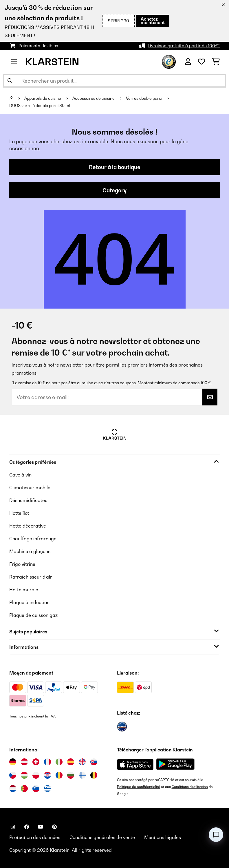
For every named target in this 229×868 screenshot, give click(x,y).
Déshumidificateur (29, 500)
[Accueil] (17, 98)
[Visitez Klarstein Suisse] (36, 762)
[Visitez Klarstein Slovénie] (36, 789)
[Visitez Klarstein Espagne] (71, 762)
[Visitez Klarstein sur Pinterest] (54, 827)
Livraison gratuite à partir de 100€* (184, 46)
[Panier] (216, 62)
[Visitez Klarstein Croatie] (47, 775)
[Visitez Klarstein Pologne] (36, 775)
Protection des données (35, 837)
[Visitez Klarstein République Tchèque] (13, 775)
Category (115, 190)
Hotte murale (24, 590)
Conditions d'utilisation (190, 787)
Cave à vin (20, 475)
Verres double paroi (144, 98)
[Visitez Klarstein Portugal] (24, 789)
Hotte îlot (19, 513)
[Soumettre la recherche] (10, 81)
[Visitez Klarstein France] (47, 762)
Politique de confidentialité (139, 787)
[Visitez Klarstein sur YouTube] (41, 827)
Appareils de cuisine (43, 98)
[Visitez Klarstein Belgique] (94, 775)
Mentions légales (163, 837)
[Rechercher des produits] (115, 81)
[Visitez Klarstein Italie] (59, 762)
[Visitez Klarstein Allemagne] (13, 762)
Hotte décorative (28, 526)
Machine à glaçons (30, 551)
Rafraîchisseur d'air (31, 577)
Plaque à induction (29, 602)
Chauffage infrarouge (33, 539)
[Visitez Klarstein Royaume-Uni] (82, 762)
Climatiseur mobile (30, 488)
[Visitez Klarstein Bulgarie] (71, 775)
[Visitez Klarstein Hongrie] (24, 775)
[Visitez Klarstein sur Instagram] (13, 827)
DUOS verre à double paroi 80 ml (40, 106)
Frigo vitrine (22, 564)
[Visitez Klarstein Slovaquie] (94, 762)
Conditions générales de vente (102, 837)
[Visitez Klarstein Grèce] (47, 789)
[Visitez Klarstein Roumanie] (59, 775)
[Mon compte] (188, 62)
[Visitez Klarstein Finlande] (82, 775)
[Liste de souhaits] (201, 62)
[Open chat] (216, 835)
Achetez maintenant (153, 21)
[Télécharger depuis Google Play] (175, 764)
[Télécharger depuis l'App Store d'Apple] (135, 764)
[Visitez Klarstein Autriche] (24, 762)
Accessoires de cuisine (94, 98)
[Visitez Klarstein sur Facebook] (27, 827)
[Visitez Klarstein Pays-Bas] (13, 789)
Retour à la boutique (115, 167)
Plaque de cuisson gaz (33, 615)
